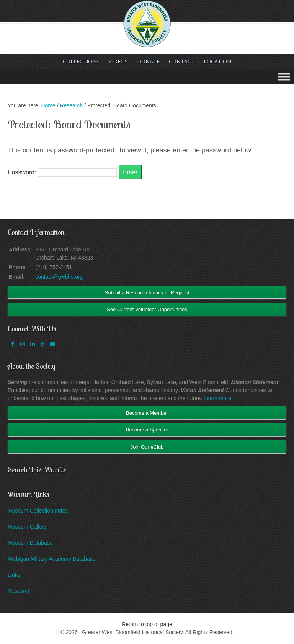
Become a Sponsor (147, 430)
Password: (62, 172)
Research (19, 591)
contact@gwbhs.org (59, 277)
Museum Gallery (27, 527)
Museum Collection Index (38, 511)
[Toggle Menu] (284, 77)
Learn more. (218, 398)
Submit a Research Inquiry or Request (147, 293)
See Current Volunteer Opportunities (147, 309)
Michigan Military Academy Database (52, 559)
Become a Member (147, 413)
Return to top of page (147, 624)
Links (14, 575)
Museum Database (30, 543)
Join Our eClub (147, 447)
